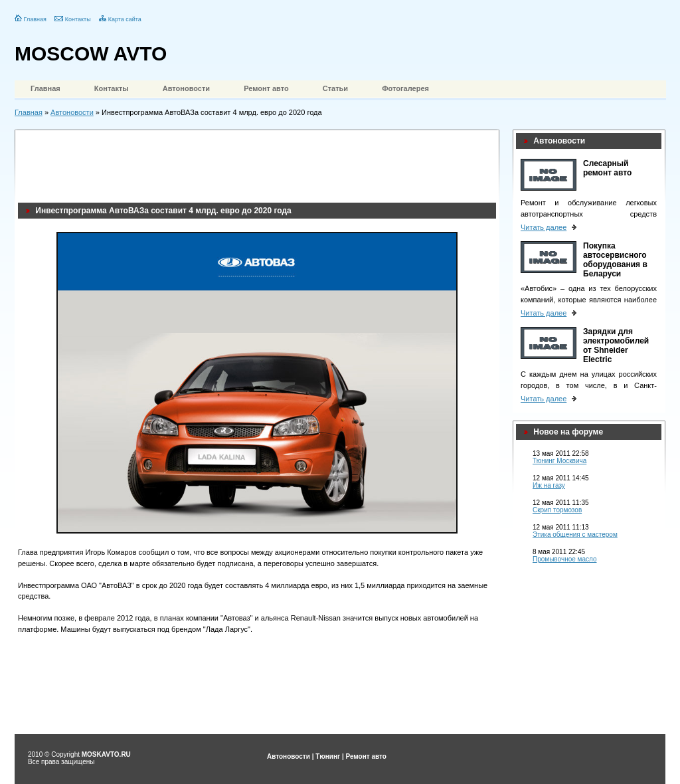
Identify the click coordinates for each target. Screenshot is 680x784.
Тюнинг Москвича (559, 461)
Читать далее (544, 227)
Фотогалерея (405, 88)
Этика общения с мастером (575, 535)
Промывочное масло (565, 559)
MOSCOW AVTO (91, 53)
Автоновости (186, 88)
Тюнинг (328, 756)
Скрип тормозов (557, 510)
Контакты (78, 19)
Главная (35, 19)
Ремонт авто (266, 88)
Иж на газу (549, 485)
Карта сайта (125, 19)
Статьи (335, 88)
